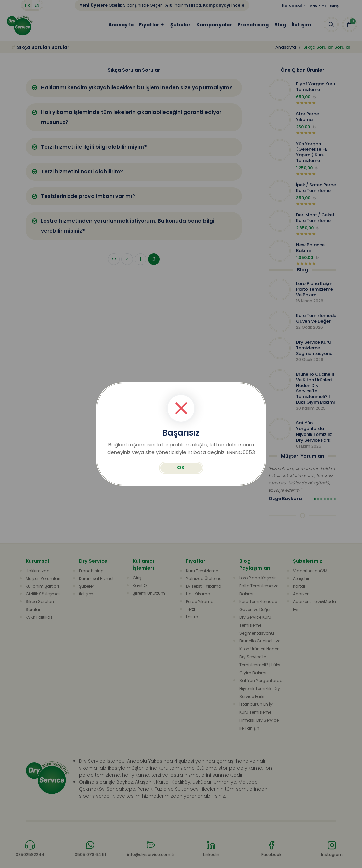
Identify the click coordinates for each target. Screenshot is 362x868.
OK (181, 467)
